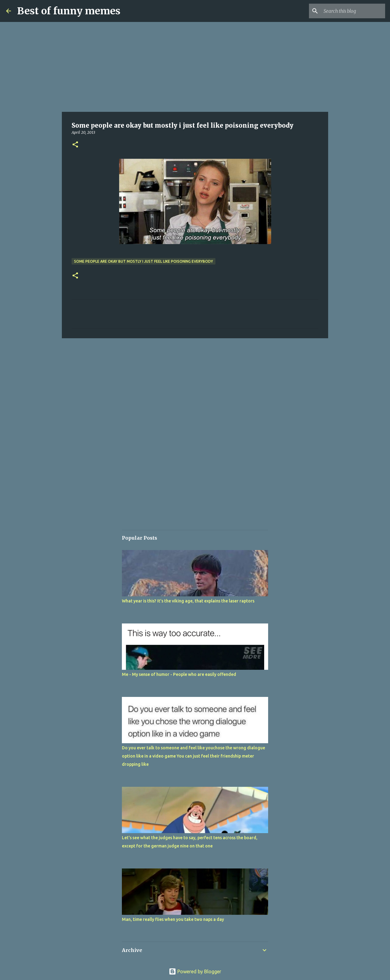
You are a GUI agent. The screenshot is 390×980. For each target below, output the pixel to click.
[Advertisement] (195, 67)
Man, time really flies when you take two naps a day (173, 919)
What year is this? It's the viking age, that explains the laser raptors (188, 601)
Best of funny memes (69, 11)
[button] (75, 145)
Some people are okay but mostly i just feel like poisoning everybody (144, 261)
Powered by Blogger (195, 971)
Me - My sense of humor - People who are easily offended (179, 674)
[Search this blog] (353, 11)
